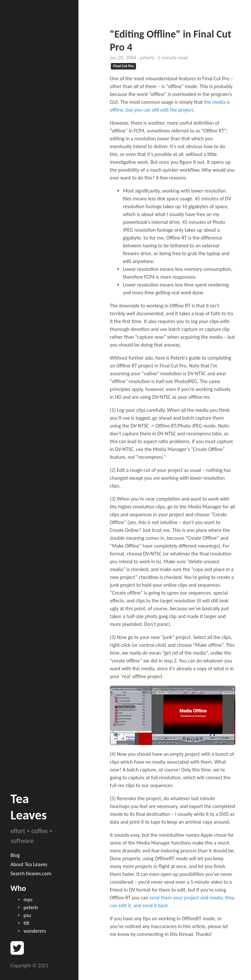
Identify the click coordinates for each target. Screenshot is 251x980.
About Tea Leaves (29, 864)
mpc (28, 900)
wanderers (35, 931)
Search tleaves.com (31, 873)
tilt (26, 923)
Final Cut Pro (123, 66)
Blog (15, 855)
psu (27, 915)
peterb (31, 907)
